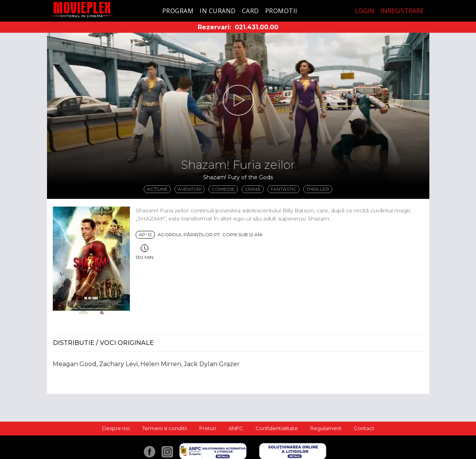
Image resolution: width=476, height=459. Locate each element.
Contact (364, 428)
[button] (238, 100)
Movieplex (82, 9)
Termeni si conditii (165, 428)
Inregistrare (402, 11)
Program (178, 11)
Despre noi (116, 428)
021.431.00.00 (257, 27)
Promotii (281, 11)
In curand (218, 11)
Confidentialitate (277, 428)
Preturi (208, 428)
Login (365, 11)
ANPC (236, 428)
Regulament (326, 428)
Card (251, 11)
